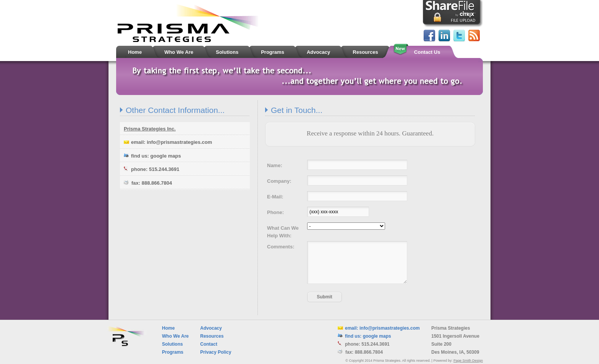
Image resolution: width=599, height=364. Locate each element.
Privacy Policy (216, 352)
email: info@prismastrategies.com (168, 142)
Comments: (281, 247)
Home (168, 328)
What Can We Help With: (283, 232)
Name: (275, 165)
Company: (279, 181)
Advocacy (211, 328)
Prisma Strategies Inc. (150, 129)
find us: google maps (152, 156)
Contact (209, 344)
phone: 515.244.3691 (151, 169)
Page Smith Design (468, 361)
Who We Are (175, 336)
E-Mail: (275, 197)
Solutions (172, 344)
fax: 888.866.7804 (148, 183)
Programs (173, 352)
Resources (212, 336)
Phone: (275, 212)
